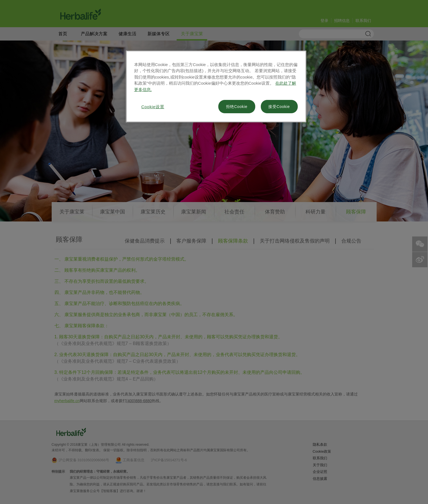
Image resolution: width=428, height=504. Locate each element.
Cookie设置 (153, 107)
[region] (216, 87)
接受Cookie (279, 107)
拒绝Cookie (237, 107)
